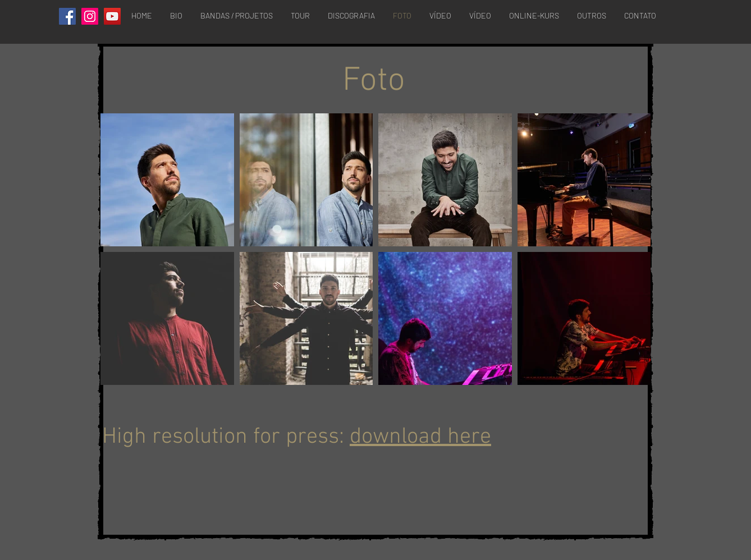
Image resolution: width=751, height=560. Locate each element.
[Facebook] (67, 16)
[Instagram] (90, 16)
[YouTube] (112, 16)
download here (420, 437)
